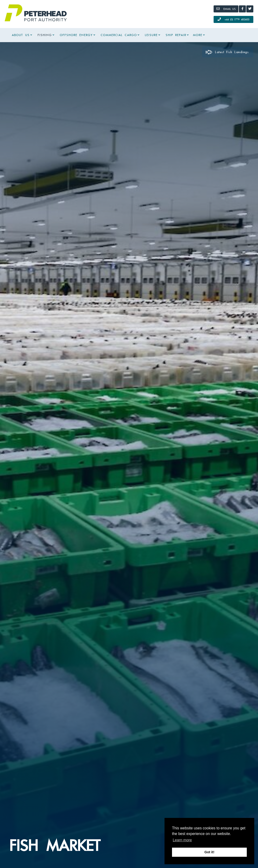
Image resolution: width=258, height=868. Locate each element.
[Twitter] (250, 9)
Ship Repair (176, 35)
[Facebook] (242, 9)
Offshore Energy (76, 35)
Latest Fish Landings (227, 52)
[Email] (226, 9)
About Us (21, 35)
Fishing (45, 35)
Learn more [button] (182, 840)
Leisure (151, 35)
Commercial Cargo (119, 35)
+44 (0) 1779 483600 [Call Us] (233, 19)
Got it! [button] (209, 852)
